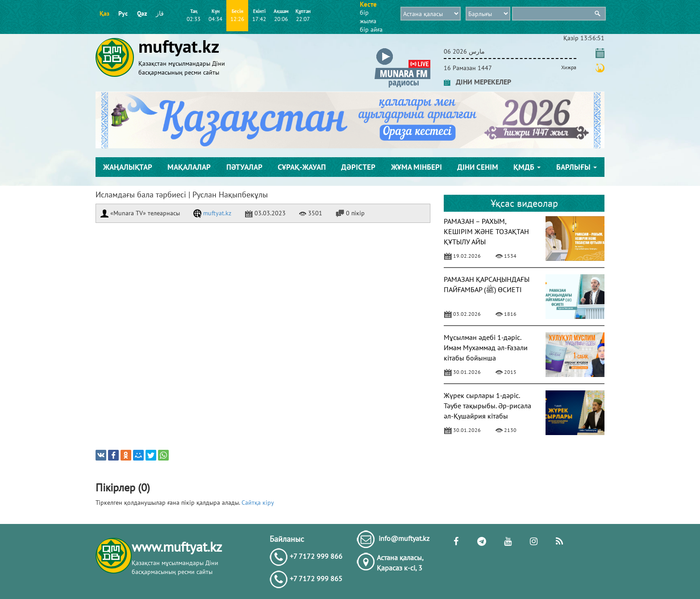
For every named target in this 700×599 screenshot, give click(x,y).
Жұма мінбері (417, 167)
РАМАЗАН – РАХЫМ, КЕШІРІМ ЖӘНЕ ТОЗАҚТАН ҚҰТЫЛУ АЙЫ (486, 231)
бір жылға (368, 17)
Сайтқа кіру (258, 503)
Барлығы (577, 167)
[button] (402, 50)
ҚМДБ (527, 167)
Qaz (142, 13)
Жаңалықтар (128, 167)
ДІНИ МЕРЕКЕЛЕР (477, 82)
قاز (160, 13)
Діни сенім (478, 167)
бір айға (371, 29)
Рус (123, 13)
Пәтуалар (244, 167)
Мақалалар (189, 167)
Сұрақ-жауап (302, 167)
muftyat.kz (212, 213)
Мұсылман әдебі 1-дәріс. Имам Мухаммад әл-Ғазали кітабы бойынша (486, 348)
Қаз (104, 13)
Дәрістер (358, 167)
